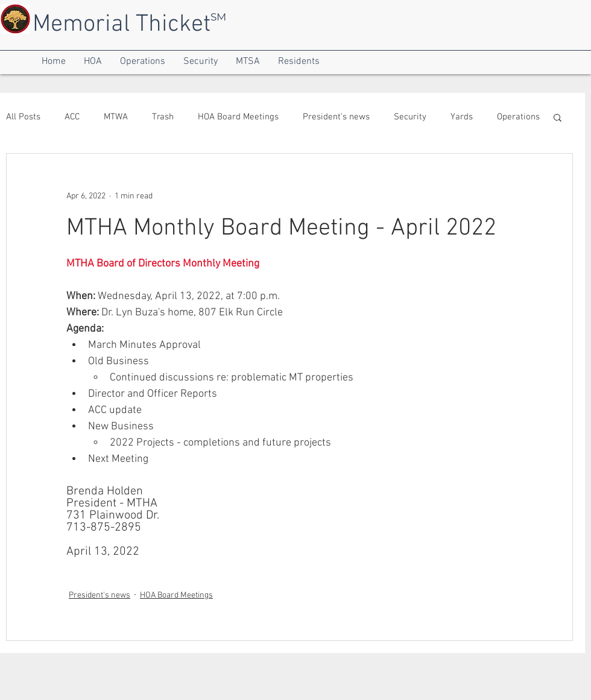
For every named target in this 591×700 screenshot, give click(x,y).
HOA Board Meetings (238, 117)
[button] (54, 62)
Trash (163, 117)
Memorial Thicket (122, 25)
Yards (462, 117)
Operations (518, 117)
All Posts (23, 117)
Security (410, 117)
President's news (336, 117)
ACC (72, 117)
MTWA (116, 117)
